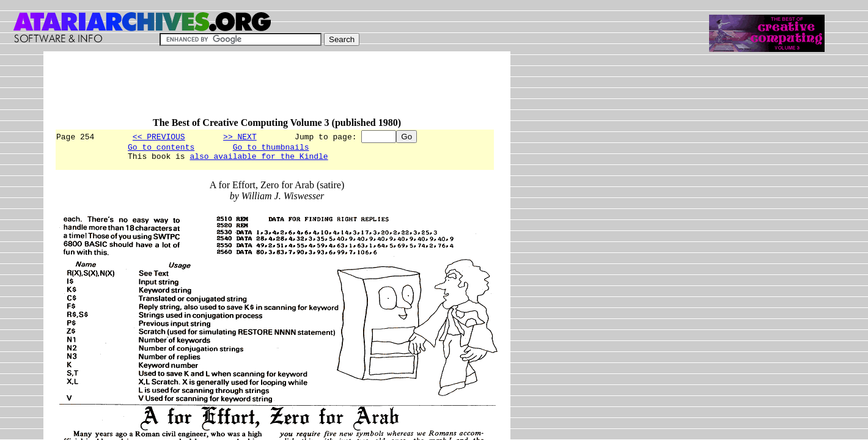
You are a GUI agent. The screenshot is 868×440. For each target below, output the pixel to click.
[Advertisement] (277, 90)
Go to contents (161, 148)
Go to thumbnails (271, 148)
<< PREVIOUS (159, 136)
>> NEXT (240, 136)
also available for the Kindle (259, 159)
